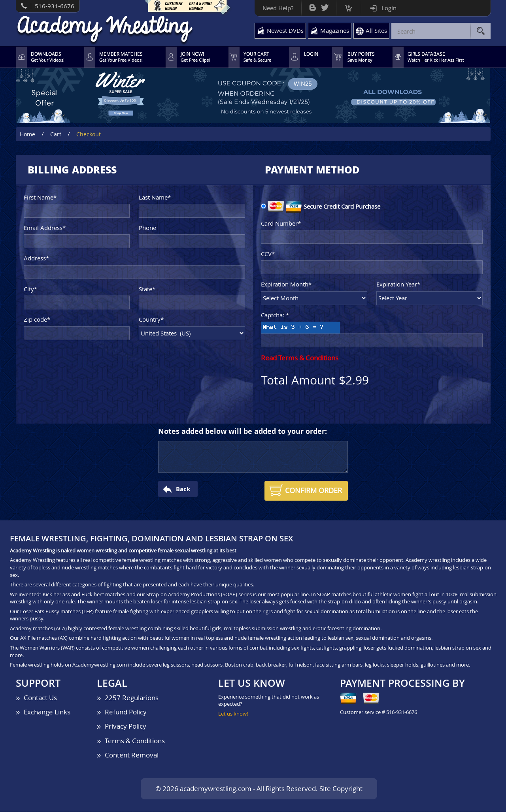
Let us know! (233, 714)
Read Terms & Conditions (300, 358)
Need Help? (278, 8)
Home (27, 134)
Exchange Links (47, 712)
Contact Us (40, 698)
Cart (348, 6)
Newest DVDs (285, 30)
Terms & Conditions (135, 741)
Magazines (335, 30)
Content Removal (132, 755)
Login (389, 8)
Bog (312, 6)
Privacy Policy (126, 726)
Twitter (325, 6)
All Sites (376, 30)
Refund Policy (126, 712)
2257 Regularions (132, 698)
